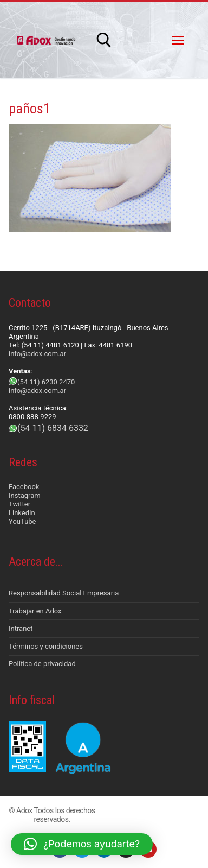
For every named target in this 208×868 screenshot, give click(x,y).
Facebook (24, 487)
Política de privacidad (42, 664)
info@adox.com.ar (37, 354)
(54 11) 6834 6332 (53, 428)
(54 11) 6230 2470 (46, 382)
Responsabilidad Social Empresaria (64, 593)
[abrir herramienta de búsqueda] (104, 40)
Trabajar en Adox (35, 611)
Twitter (19, 504)
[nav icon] (178, 40)
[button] (82, 844)
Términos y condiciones (46, 646)
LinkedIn (22, 513)
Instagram (25, 495)
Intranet (21, 628)
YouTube (22, 521)
